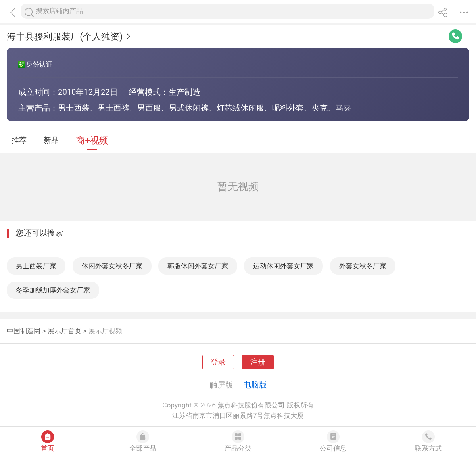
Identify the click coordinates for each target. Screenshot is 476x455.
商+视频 (92, 141)
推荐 (19, 140)
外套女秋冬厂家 (363, 266)
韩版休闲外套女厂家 (198, 266)
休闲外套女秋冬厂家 (112, 266)
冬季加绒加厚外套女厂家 (53, 290)
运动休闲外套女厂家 (283, 266)
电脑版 (255, 385)
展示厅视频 (105, 331)
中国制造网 (24, 331)
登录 (218, 362)
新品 (51, 140)
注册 (258, 362)
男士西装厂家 (36, 266)
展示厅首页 (64, 331)
